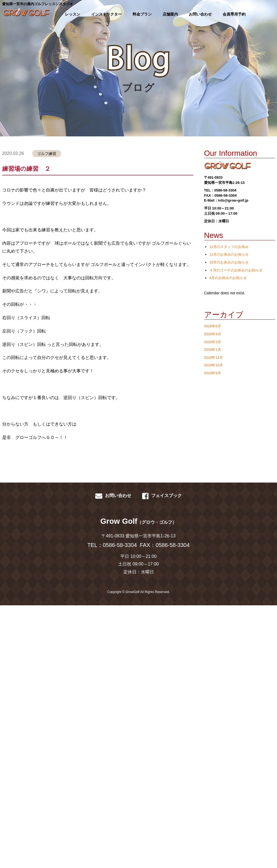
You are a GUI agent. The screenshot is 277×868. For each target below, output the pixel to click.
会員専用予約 (234, 14)
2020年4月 (213, 334)
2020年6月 (213, 326)
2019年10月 (214, 365)
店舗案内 (170, 14)
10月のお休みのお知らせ (229, 262)
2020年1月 (213, 350)
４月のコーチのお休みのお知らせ (236, 270)
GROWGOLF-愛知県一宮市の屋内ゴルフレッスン (26, 14)
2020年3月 (213, 342)
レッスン (73, 14)
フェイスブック (162, 496)
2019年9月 (213, 373)
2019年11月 (214, 357)
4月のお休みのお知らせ (228, 278)
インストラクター (106, 14)
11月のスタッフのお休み (229, 247)
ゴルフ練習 (47, 154)
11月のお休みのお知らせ (229, 254)
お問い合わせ (200, 14)
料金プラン (142, 14)
